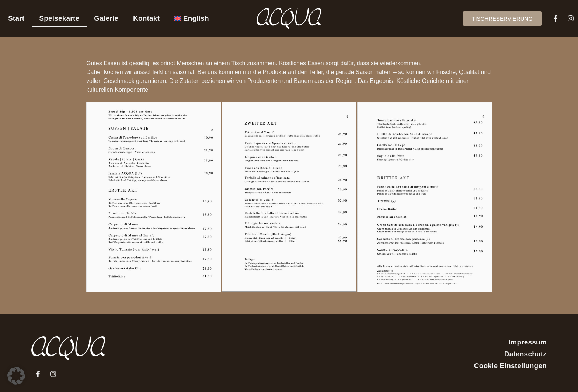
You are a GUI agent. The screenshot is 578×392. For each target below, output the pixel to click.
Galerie (106, 18)
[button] (16, 376)
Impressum (528, 342)
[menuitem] (192, 18)
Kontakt (146, 18)
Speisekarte (59, 18)
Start (16, 18)
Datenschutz (525, 354)
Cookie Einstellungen (510, 366)
